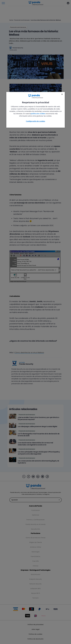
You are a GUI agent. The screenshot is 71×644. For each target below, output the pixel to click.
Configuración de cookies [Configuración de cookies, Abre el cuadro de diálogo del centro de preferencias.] (35, 121)
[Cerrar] (62, 94)
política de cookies (38, 114)
